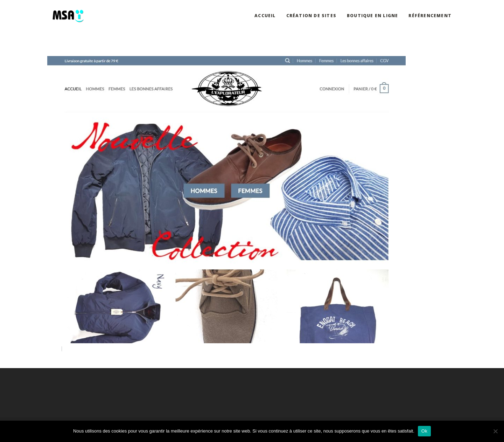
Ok (424, 431)
